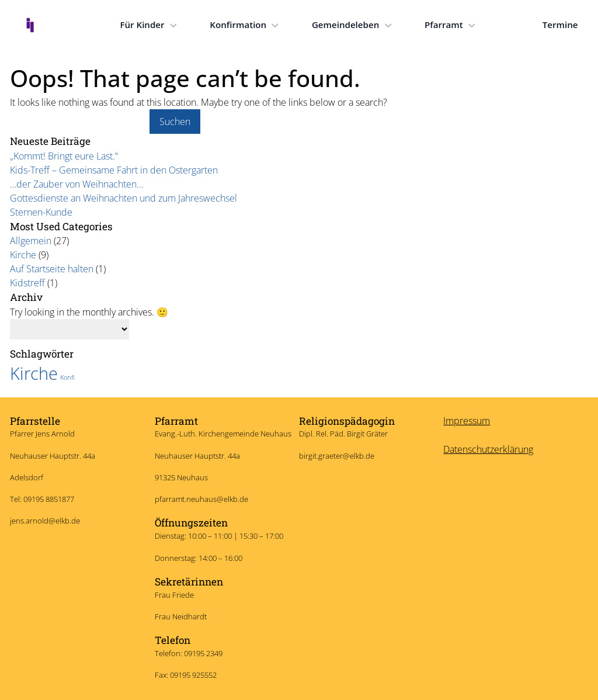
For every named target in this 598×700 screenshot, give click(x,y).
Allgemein (31, 241)
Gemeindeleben (353, 25)
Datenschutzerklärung (488, 448)
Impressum (467, 419)
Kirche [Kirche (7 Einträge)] (34, 372)
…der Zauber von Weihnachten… (77, 184)
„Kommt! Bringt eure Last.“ (64, 156)
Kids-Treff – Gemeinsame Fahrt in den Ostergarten (114, 170)
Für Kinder (149, 25)
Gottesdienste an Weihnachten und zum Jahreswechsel (124, 198)
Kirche (23, 255)
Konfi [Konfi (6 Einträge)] (67, 376)
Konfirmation (246, 25)
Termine (560, 25)
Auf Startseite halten (52, 269)
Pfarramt (451, 25)
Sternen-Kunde (41, 212)
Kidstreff (27, 283)
